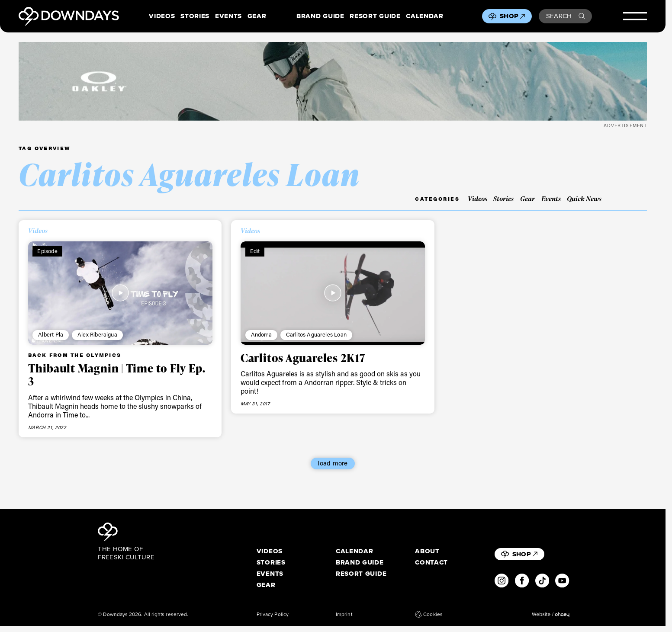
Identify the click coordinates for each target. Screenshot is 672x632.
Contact (431, 563)
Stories (195, 16)
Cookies (429, 614)
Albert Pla (51, 334)
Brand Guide (320, 16)
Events (228, 16)
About (427, 552)
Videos (162, 16)
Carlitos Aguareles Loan (316, 334)
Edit (255, 251)
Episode (47, 251)
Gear (257, 16)
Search (566, 16)
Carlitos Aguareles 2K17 (303, 358)
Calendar (424, 16)
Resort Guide (375, 16)
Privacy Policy (273, 614)
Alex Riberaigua (97, 334)
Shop (512, 16)
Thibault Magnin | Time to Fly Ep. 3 (117, 375)
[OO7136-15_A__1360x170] (333, 81)
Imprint (344, 614)
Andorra (261, 334)
